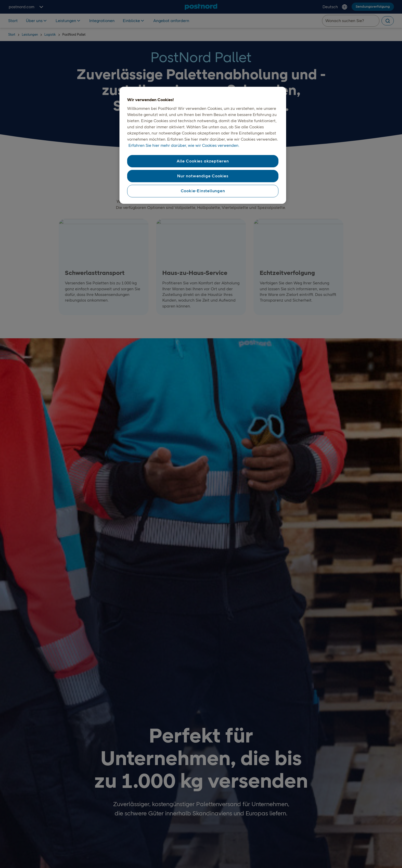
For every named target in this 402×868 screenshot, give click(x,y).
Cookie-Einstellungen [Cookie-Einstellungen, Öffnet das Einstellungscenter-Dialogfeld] (203, 191)
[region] (203, 145)
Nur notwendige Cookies (203, 176)
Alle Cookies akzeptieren (203, 161)
